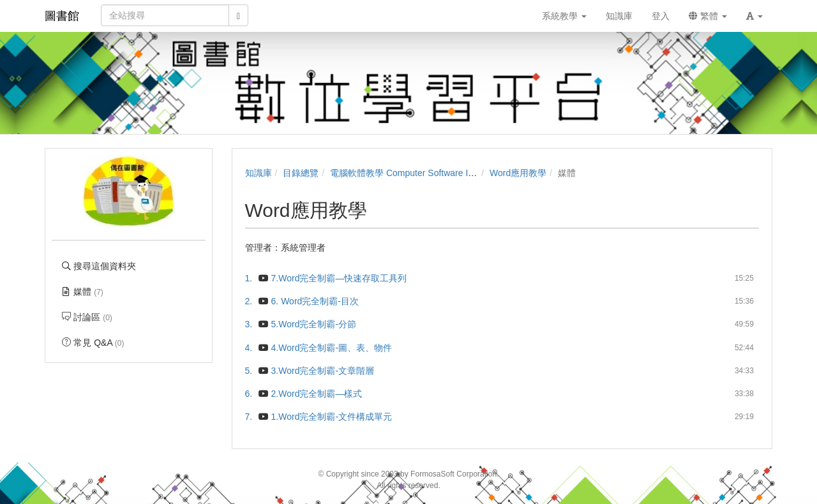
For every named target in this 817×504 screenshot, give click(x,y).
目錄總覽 (301, 173)
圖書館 (62, 16)
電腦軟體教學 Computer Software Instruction (418, 173)
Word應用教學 (518, 173)
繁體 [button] (708, 16)
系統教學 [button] (564, 16)
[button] (754, 16)
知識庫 (259, 173)
